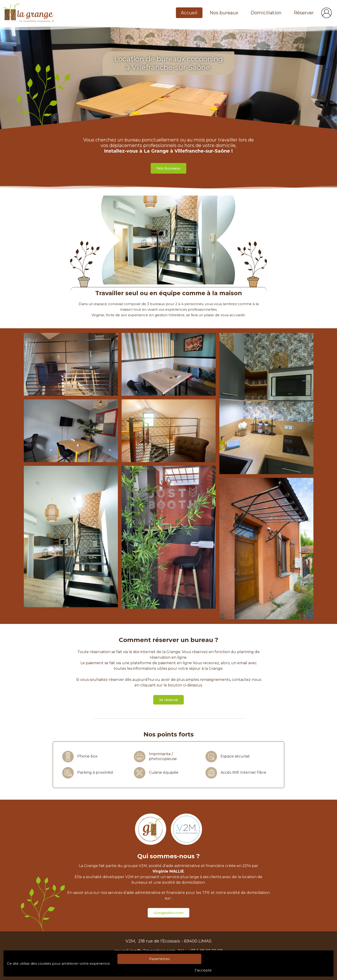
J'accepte (203, 970)
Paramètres (159, 959)
